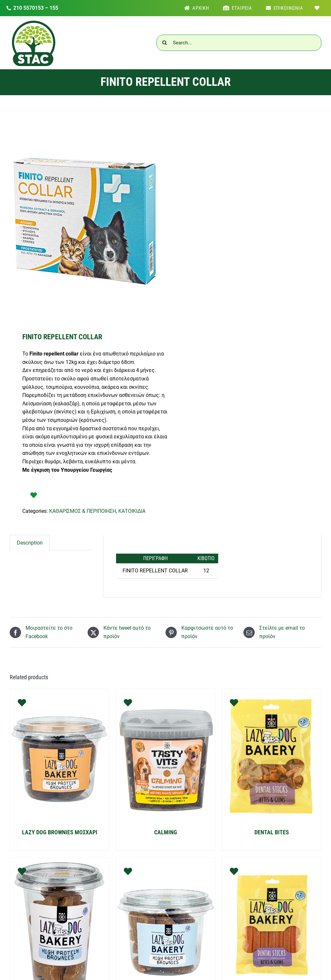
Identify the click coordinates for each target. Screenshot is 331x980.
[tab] (30, 543)
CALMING (166, 832)
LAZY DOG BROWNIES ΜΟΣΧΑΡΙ (60, 832)
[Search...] (239, 43)
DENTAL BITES (272, 832)
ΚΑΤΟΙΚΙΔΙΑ (132, 511)
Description (30, 543)
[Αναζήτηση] (165, 43)
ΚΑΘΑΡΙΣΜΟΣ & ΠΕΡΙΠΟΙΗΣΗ (83, 511)
